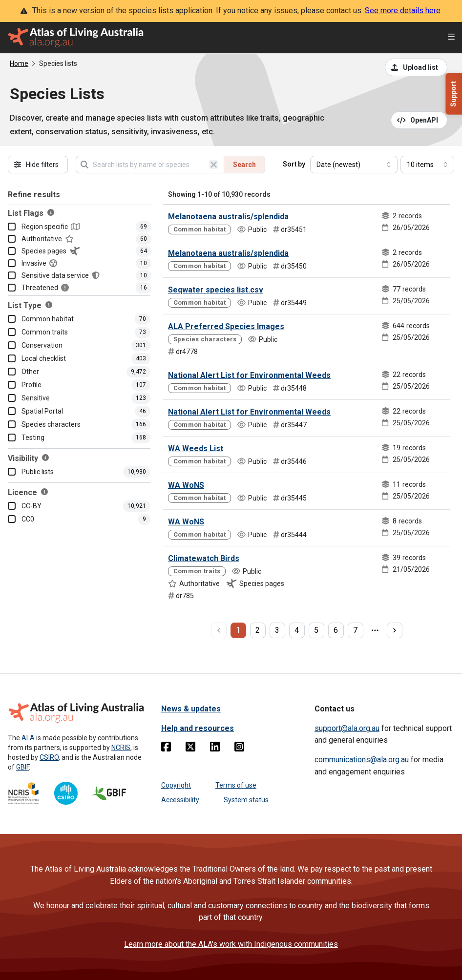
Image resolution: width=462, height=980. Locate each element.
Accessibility (180, 800)
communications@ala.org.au (362, 760)
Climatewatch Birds (204, 558)
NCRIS (121, 748)
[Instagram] (239, 749)
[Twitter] (190, 749)
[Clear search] (213, 165)
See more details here (403, 10)
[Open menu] (451, 38)
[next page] (395, 630)
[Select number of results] (427, 165)
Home (19, 63)
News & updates (191, 709)
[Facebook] (166, 749)
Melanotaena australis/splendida (228, 217)
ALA (28, 738)
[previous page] (219, 630)
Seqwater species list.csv (216, 290)
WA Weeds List (196, 448)
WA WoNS (186, 485)
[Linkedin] (215, 749)
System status (246, 800)
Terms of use (236, 785)
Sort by (294, 164)
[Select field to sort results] (354, 165)
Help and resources (198, 728)
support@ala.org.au (347, 728)
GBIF (22, 767)
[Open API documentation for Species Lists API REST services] (419, 120)
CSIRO (49, 757)
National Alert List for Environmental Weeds (249, 375)
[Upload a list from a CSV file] (416, 67)
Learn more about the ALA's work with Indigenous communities (231, 944)
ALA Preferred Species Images (226, 326)
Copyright (176, 785)
